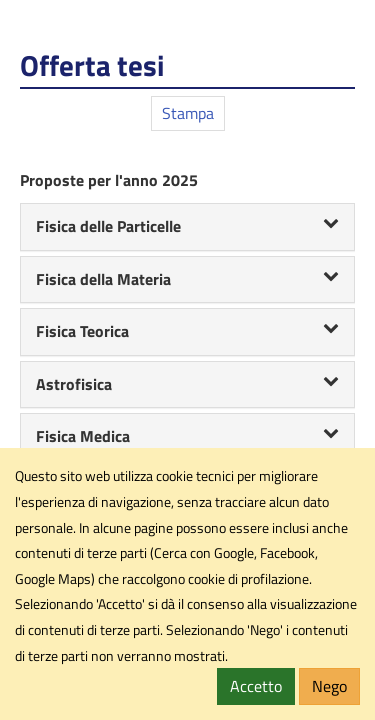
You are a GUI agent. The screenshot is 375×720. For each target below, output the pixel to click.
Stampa (188, 113)
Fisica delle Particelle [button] (187, 226)
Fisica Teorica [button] (187, 331)
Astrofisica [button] (187, 384)
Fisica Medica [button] (187, 436)
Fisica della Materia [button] (187, 279)
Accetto (256, 686)
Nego (329, 686)
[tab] (187, 227)
